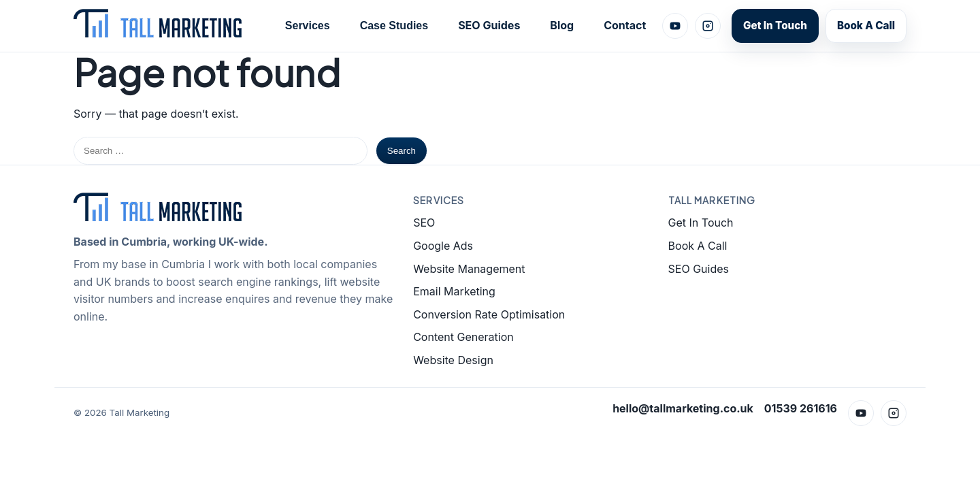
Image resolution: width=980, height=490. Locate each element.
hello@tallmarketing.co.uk (683, 408)
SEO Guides (489, 25)
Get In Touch (775, 26)
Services (308, 26)
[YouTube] (675, 26)
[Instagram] (708, 26)
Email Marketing (454, 291)
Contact (625, 25)
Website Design (453, 360)
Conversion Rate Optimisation (489, 314)
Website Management (469, 269)
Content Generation (463, 337)
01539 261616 (801, 408)
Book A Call (866, 26)
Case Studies (394, 26)
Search (402, 151)
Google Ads (443, 246)
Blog (562, 25)
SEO (424, 223)
